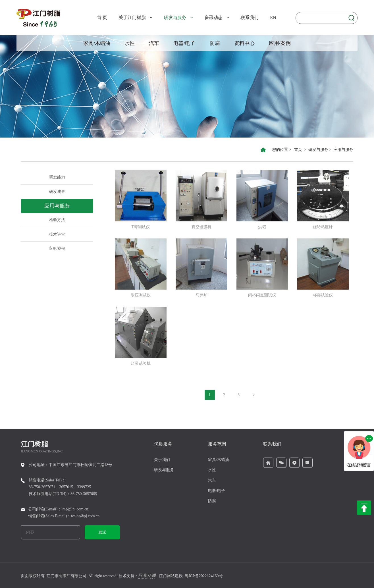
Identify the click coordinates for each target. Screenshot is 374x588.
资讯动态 (213, 17)
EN (273, 17)
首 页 (102, 17)
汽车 (154, 43)
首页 (298, 150)
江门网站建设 (161, 576)
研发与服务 (175, 17)
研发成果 (57, 192)
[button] (149, 17)
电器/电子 (184, 43)
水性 (130, 43)
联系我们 (250, 17)
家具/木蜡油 (97, 43)
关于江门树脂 (132, 17)
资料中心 (244, 43)
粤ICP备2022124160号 (204, 576)
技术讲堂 (57, 234)
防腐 (215, 43)
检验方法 (57, 220)
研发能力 (57, 177)
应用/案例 (280, 43)
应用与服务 (343, 150)
